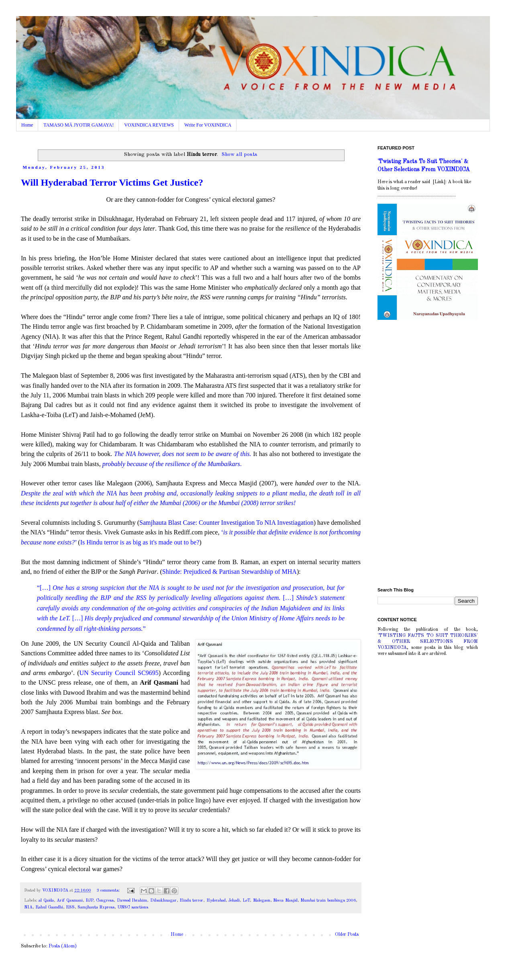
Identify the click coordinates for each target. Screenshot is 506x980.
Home (27, 125)
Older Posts (347, 935)
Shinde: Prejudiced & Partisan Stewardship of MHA (230, 572)
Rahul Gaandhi (49, 907)
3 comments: (109, 891)
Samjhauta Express (96, 907)
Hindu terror (191, 901)
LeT (246, 901)
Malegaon (262, 901)
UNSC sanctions (133, 907)
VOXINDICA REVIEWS (149, 125)
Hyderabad (216, 901)
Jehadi (234, 901)
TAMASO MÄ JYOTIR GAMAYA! (79, 125)
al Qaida (46, 901)
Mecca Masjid (285, 901)
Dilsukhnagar (163, 901)
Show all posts (240, 154)
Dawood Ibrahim (132, 901)
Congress (105, 901)
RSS (70, 907)
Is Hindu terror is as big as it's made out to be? (140, 542)
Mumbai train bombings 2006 (328, 901)
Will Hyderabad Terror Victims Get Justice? (112, 182)
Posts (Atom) (63, 946)
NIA (28, 907)
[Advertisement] (428, 455)
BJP (89, 901)
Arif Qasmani (69, 901)
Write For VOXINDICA (208, 125)
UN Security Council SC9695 (119, 673)
